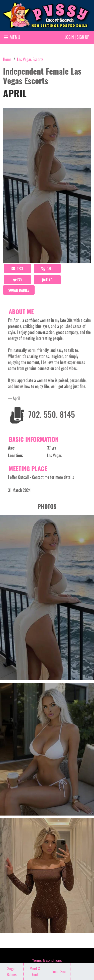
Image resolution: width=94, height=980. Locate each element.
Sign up (83, 37)
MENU (12, 37)
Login (69, 37)
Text (17, 268)
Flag (47, 280)
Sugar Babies (19, 290)
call (47, 268)
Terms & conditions (47, 960)
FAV (18, 280)
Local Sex (59, 971)
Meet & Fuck (35, 971)
